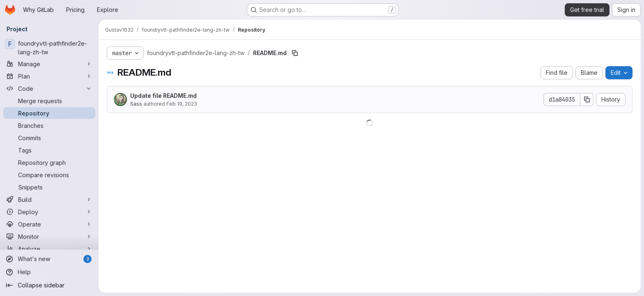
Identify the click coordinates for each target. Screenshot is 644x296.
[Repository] (49, 113)
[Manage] (49, 64)
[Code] (49, 88)
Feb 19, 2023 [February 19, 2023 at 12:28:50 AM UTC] (182, 104)
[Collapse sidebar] (49, 285)
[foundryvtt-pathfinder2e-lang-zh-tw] (49, 48)
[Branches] (49, 125)
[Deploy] (49, 212)
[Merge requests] (49, 101)
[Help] (49, 272)
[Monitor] (49, 236)
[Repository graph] (49, 162)
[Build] (49, 199)
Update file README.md (163, 96)
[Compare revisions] (49, 175)
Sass (136, 104)
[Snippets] (49, 187)
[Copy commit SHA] (587, 99)
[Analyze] (49, 249)
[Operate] (49, 224)
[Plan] (49, 76)
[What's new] (49, 259)
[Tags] (49, 150)
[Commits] (49, 138)
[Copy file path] (295, 53)
